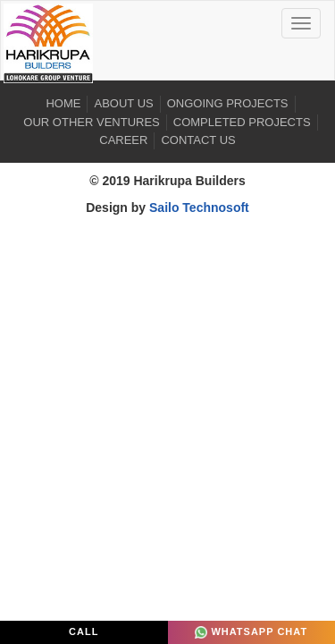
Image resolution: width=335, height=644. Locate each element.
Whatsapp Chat (251, 632)
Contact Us (198, 140)
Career (123, 140)
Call (84, 631)
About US (123, 103)
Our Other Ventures (91, 122)
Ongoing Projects (228, 103)
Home (63, 103)
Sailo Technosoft (199, 208)
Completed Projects (242, 122)
